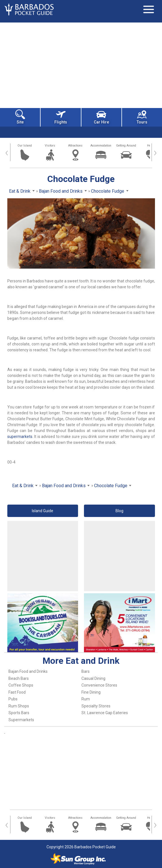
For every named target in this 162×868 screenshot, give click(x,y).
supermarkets (20, 437)
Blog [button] (119, 511)
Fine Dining (91, 692)
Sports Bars (19, 713)
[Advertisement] (81, 65)
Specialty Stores (96, 706)
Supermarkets (21, 720)
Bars (86, 671)
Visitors (50, 146)
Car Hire (101, 117)
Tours (142, 117)
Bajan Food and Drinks (28, 671)
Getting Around (126, 146)
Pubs (13, 699)
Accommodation (101, 146)
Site (20, 117)
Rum (86, 699)
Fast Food (17, 692)
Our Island (25, 146)
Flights (61, 117)
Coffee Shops (21, 685)
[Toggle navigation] (148, 9)
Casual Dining (93, 678)
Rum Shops (19, 706)
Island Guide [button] (43, 511)
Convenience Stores (99, 685)
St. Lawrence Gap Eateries (105, 713)
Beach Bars (19, 678)
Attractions (75, 146)
